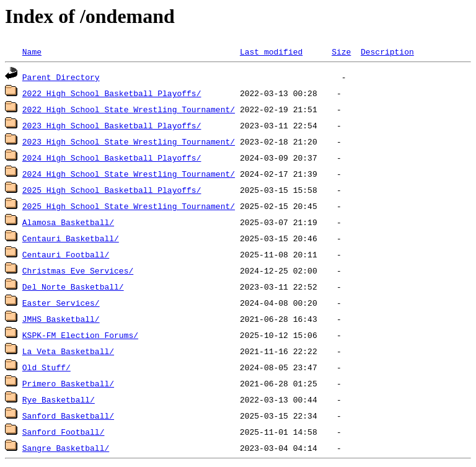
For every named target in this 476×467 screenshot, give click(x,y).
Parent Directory (61, 77)
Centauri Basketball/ (71, 238)
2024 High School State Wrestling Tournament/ (129, 174)
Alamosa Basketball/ (68, 222)
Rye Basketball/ (59, 399)
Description (387, 51)
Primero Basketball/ (68, 383)
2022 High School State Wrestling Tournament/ (129, 109)
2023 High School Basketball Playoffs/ (112, 125)
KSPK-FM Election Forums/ (80, 335)
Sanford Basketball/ (68, 416)
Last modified (271, 51)
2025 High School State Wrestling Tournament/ (129, 206)
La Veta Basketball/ (68, 351)
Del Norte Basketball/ (73, 287)
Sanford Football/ (64, 432)
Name (32, 51)
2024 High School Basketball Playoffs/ (112, 158)
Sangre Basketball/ (66, 448)
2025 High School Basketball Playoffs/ (112, 190)
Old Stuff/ (46, 367)
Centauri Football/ (66, 254)
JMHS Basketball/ (61, 319)
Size (341, 51)
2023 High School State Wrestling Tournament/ (129, 141)
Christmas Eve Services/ (78, 270)
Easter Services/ (61, 303)
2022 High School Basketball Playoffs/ (112, 93)
